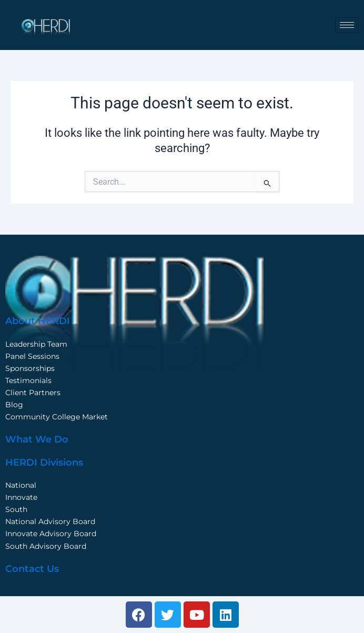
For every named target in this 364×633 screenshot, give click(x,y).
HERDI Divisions (44, 463)
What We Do (37, 439)
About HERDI (38, 321)
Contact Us (32, 569)
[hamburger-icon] (347, 25)
